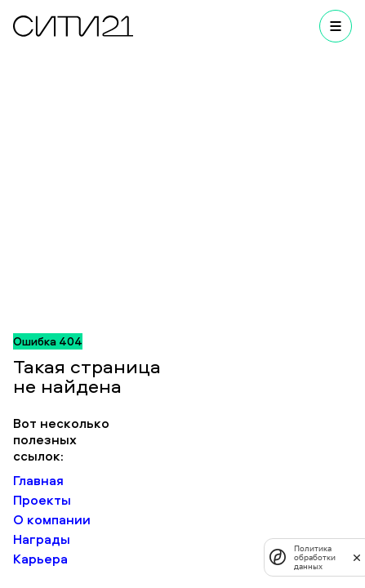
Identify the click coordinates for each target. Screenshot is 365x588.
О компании (52, 519)
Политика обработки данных (315, 557)
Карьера (40, 559)
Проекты (42, 500)
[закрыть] (357, 557)
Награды (42, 539)
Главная (38, 480)
